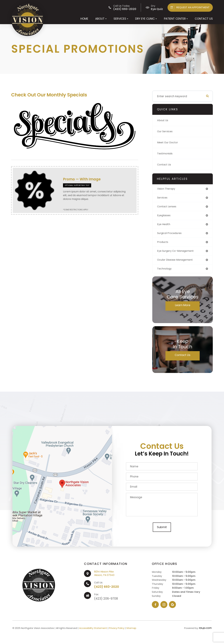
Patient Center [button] (176, 19)
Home (84, 19)
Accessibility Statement (93, 631)
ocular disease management (177, 262)
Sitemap (131, 631)
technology (165, 272)
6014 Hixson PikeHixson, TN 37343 (104, 576)
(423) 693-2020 (107, 590)
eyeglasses (165, 216)
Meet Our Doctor (169, 142)
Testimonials (166, 154)
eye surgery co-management (178, 253)
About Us (163, 120)
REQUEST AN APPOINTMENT (189, 7)
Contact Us (204, 19)
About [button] (101, 19)
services (163, 198)
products (163, 244)
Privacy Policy (117, 631)
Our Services (166, 131)
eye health (164, 226)
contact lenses (168, 207)
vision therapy (167, 189)
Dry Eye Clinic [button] (146, 19)
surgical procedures (171, 235)
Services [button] (121, 19)
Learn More (183, 308)
